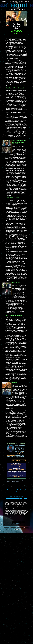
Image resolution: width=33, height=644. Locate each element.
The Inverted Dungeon (16, 453)
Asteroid (15, 522)
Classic (19, 522)
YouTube (19, 460)
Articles (15, 480)
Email (24, 460)
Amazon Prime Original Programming (16, 465)
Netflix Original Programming (16, 469)
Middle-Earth (16, 476)
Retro (24, 522)
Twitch (14, 460)
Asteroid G (9, 480)
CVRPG (19, 454)
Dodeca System (11, 455)
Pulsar (19, 523)
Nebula (14, 523)
